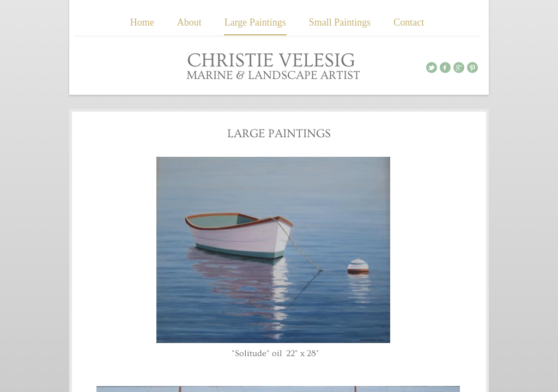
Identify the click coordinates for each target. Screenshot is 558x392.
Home (142, 22)
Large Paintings (255, 22)
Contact (409, 22)
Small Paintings (340, 22)
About (189, 22)
